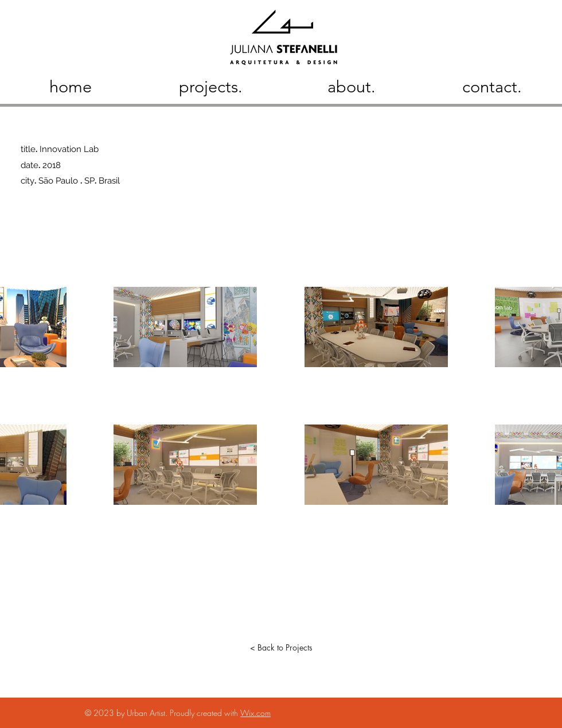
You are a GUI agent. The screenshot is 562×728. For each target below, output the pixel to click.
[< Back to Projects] (281, 648)
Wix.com (255, 713)
